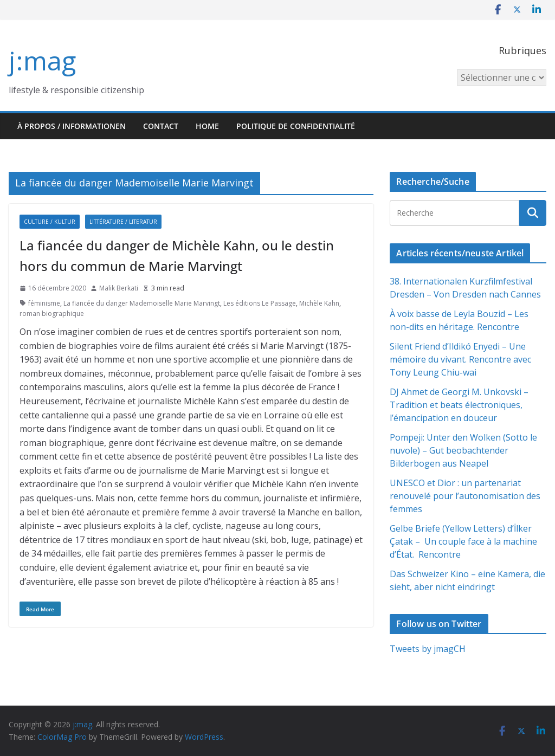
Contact (161, 126)
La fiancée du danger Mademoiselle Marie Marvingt (142, 303)
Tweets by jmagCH (428, 649)
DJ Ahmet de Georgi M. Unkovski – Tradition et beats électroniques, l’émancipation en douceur (459, 405)
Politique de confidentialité (296, 126)
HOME (207, 126)
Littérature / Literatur (123, 222)
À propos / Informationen (72, 126)
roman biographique (52, 314)
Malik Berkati (119, 288)
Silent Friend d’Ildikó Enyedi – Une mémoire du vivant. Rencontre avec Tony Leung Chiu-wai (460, 359)
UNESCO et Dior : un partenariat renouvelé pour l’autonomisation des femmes (465, 496)
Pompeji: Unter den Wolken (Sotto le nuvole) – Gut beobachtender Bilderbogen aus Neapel (463, 450)
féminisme (44, 303)
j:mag (42, 60)
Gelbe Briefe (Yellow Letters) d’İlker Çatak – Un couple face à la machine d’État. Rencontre (463, 541)
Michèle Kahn (319, 303)
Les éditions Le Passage (260, 303)
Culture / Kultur (50, 222)
